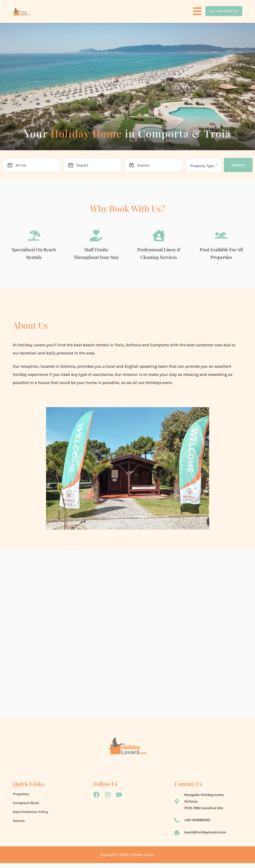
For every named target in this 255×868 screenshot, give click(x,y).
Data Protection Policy (31, 814)
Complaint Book (26, 805)
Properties (21, 796)
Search (238, 165)
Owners (19, 823)
